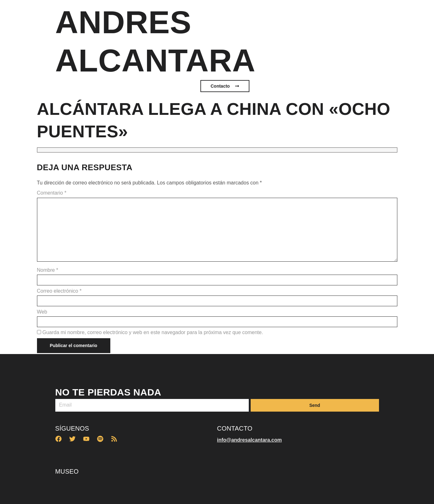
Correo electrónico (59, 291)
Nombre (48, 270)
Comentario (52, 193)
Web (42, 312)
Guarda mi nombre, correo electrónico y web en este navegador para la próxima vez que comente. (153, 333)
